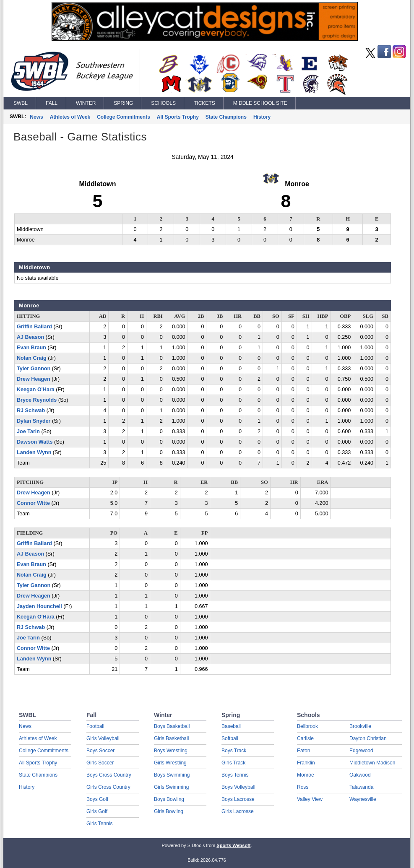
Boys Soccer (100, 751)
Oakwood (360, 775)
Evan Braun (31, 348)
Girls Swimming (171, 787)
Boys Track (234, 751)
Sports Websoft (233, 845)
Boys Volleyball (238, 787)
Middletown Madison (372, 763)
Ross (303, 787)
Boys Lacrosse (238, 799)
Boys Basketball (172, 726)
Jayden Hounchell (39, 606)
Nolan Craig (32, 358)
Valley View (310, 799)
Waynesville (363, 799)
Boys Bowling (169, 799)
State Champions (226, 117)
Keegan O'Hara (36, 390)
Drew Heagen (34, 379)
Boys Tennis (235, 775)
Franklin (306, 763)
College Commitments (124, 117)
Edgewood (361, 751)
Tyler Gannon (34, 369)
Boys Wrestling (171, 751)
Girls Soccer (100, 763)
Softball (230, 738)
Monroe (306, 775)
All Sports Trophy (178, 117)
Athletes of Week (70, 117)
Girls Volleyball (103, 738)
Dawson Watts (35, 442)
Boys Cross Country (109, 775)
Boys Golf (97, 799)
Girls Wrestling (170, 763)
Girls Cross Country (108, 787)
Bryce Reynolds (37, 400)
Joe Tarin (28, 431)
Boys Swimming (172, 775)
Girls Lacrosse (238, 811)
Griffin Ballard (34, 327)
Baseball (231, 726)
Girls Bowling (169, 811)
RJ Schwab (31, 411)
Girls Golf (97, 811)
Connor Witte (33, 503)
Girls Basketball (171, 738)
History (262, 117)
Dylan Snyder (34, 421)
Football (95, 726)
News (36, 117)
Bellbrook (307, 726)
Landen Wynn (34, 452)
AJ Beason (30, 337)
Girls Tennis (99, 824)
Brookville (360, 726)
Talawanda (361, 787)
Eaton (303, 751)
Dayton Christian (368, 738)
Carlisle (305, 738)
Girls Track (233, 763)
